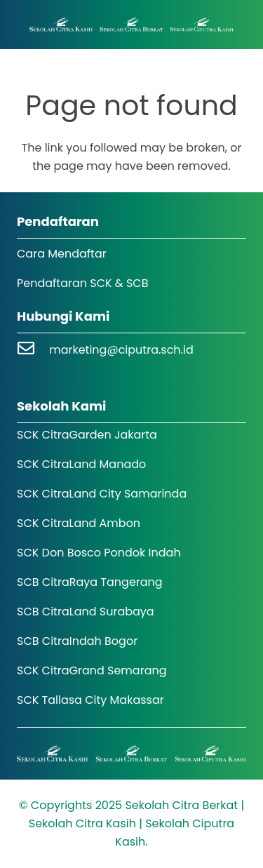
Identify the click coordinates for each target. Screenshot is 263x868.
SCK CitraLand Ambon (79, 523)
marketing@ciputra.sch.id (121, 350)
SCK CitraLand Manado (81, 464)
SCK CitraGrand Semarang (92, 670)
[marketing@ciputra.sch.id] (33, 350)
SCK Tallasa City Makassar (90, 700)
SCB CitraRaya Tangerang (90, 582)
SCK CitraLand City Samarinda (102, 494)
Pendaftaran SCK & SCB (83, 283)
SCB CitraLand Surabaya (86, 612)
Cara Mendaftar (62, 254)
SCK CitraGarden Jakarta (87, 435)
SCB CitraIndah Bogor (77, 641)
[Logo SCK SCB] (131, 25)
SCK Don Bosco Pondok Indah (99, 553)
